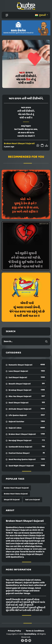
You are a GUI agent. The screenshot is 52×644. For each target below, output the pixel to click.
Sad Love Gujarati (33, 500)
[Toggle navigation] (7, 15)
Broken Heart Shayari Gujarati (19, 144)
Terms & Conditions (35, 631)
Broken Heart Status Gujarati (16, 494)
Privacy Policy (14, 631)
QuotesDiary (30, 634)
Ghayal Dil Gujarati (12, 500)
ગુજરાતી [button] (41, 15)
